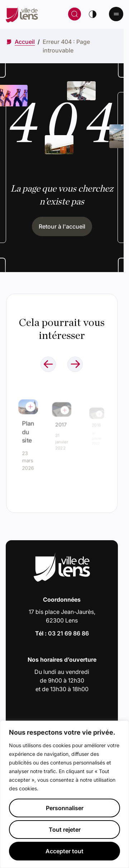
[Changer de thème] (92, 14)
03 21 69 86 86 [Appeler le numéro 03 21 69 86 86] (68, 633)
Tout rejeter (65, 830)
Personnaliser (65, 808)
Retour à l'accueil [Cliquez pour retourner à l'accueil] (62, 226)
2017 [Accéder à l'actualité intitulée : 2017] (61, 425)
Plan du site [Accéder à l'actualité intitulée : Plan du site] (28, 432)
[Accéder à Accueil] (25, 42)
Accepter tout (64, 851)
